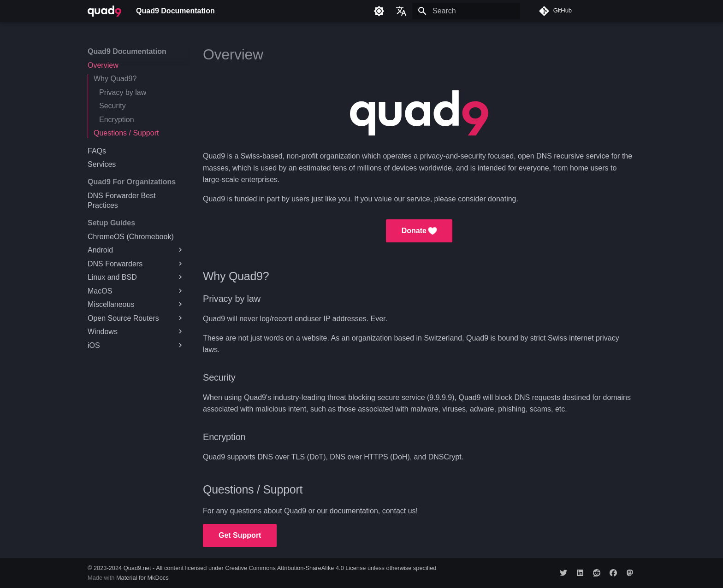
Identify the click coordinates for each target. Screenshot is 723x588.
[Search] (466, 11)
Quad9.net (137, 568)
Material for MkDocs (142, 578)
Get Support (240, 535)
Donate (419, 231)
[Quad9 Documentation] (104, 11)
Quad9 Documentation (127, 51)
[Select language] (401, 11)
